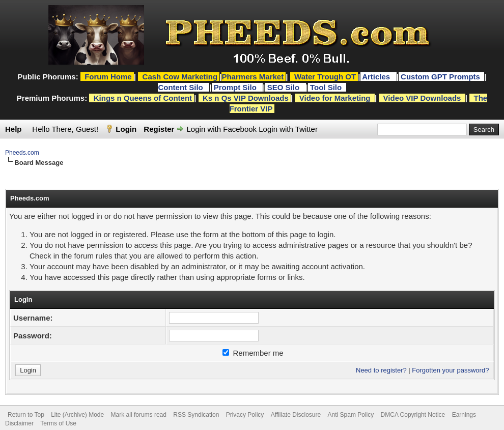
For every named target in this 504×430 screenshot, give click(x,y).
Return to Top (26, 415)
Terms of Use (58, 423)
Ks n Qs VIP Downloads (246, 98)
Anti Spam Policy (351, 415)
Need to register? (381, 370)
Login (126, 129)
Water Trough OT (325, 77)
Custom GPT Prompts (440, 77)
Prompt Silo (236, 87)
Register (159, 129)
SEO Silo (285, 87)
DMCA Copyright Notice (413, 415)
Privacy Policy (245, 415)
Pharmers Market (253, 77)
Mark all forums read (139, 415)
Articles (377, 77)
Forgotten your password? (450, 370)
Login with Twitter (288, 129)
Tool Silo (327, 87)
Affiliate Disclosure (296, 415)
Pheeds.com (22, 153)
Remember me (253, 353)
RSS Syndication (196, 415)
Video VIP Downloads (422, 98)
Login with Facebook (222, 129)
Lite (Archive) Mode (77, 415)
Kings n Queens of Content (143, 98)
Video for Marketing (335, 98)
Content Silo (181, 87)
